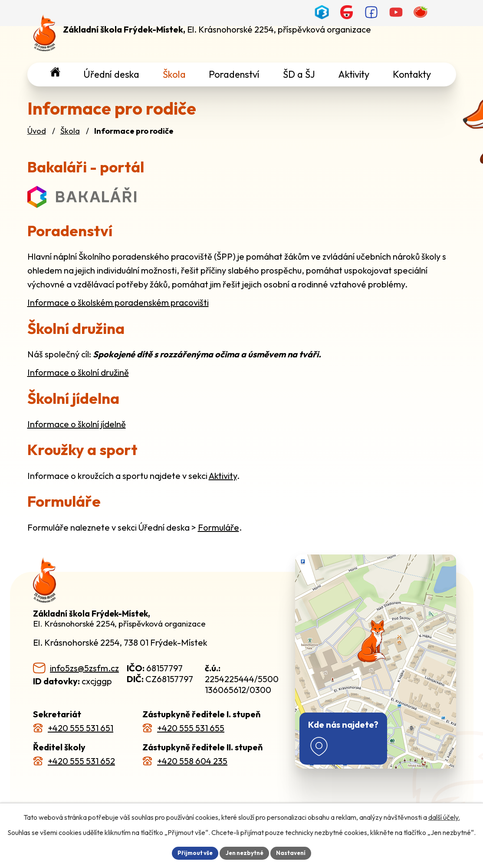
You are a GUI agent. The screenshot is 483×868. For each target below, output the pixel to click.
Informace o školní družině (78, 372)
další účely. (444, 816)
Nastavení (294, 852)
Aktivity (223, 476)
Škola (70, 131)
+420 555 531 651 (80, 728)
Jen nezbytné (245, 852)
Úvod (37, 131)
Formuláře (218, 527)
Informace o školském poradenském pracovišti (118, 302)
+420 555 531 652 (81, 761)
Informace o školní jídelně (77, 424)
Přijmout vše (192, 852)
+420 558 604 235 (192, 761)
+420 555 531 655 (191, 728)
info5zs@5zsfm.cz (84, 668)
